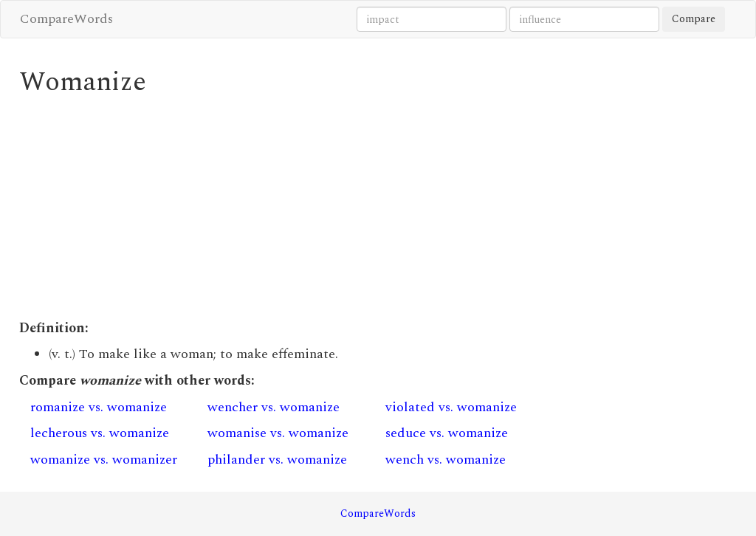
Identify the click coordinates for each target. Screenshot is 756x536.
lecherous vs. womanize (100, 433)
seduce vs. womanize (447, 433)
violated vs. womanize (451, 407)
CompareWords (66, 19)
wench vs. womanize (446, 460)
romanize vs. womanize (99, 407)
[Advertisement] (286, 208)
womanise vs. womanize (278, 433)
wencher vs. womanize (274, 407)
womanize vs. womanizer (104, 460)
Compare (694, 19)
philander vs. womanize (277, 460)
